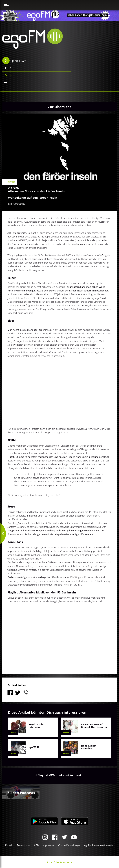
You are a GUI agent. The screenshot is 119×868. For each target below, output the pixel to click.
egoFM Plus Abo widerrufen (99, 845)
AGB (36, 845)
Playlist (43, 775)
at (80, 775)
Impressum (48, 845)
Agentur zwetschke (64, 862)
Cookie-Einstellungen (69, 845)
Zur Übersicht (59, 107)
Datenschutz (24, 845)
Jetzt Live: (14, 60)
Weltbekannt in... (63, 775)
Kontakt (9, 845)
